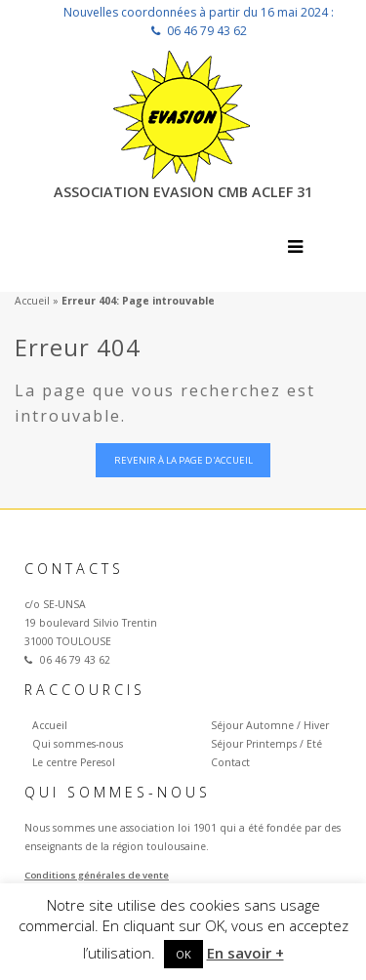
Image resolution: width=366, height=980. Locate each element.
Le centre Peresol (74, 762)
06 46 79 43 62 (207, 31)
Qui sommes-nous (78, 744)
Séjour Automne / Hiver (270, 725)
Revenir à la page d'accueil (183, 460)
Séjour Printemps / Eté (266, 744)
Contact (230, 762)
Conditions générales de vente (97, 875)
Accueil (32, 301)
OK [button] (183, 954)
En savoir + (245, 953)
